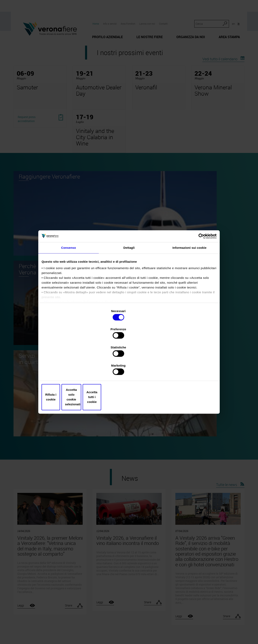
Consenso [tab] (68, 285)
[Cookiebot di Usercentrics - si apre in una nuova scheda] (198, 271)
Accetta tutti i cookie (187, 370)
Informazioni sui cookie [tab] (190, 285)
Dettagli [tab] (129, 285)
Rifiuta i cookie (71, 370)
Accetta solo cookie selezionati (129, 370)
